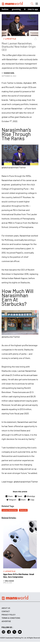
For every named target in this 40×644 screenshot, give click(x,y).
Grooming (16, 9)
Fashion (5, 9)
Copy (31, 500)
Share (9, 496)
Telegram (11, 500)
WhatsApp (30, 496)
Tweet (18, 496)
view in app (33, 9)
